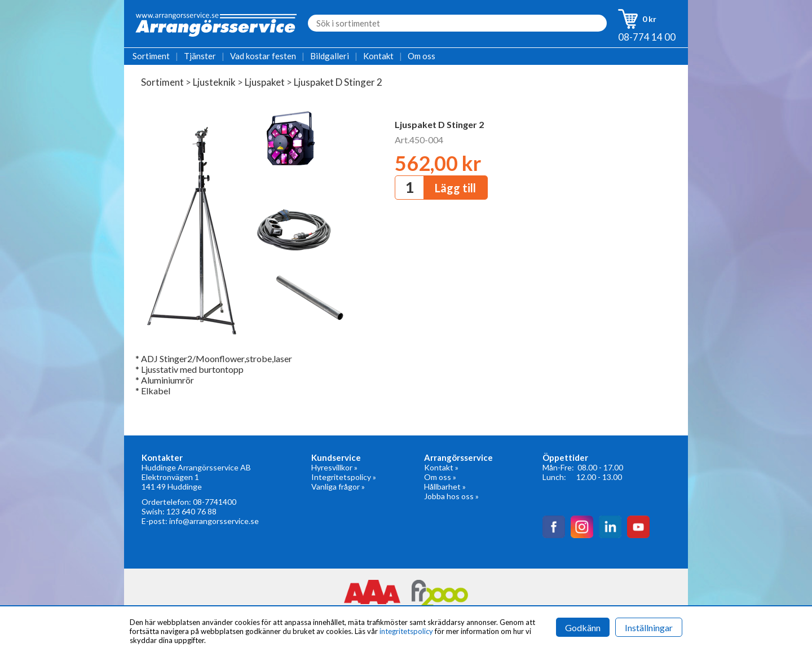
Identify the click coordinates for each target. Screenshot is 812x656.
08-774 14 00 (647, 37)
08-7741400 (215, 502)
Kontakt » (441, 467)
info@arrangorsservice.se (214, 521)
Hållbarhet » (445, 487)
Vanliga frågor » (338, 487)
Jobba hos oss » (451, 496)
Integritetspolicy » (344, 477)
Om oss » (440, 477)
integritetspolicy (406, 631)
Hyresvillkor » (334, 467)
